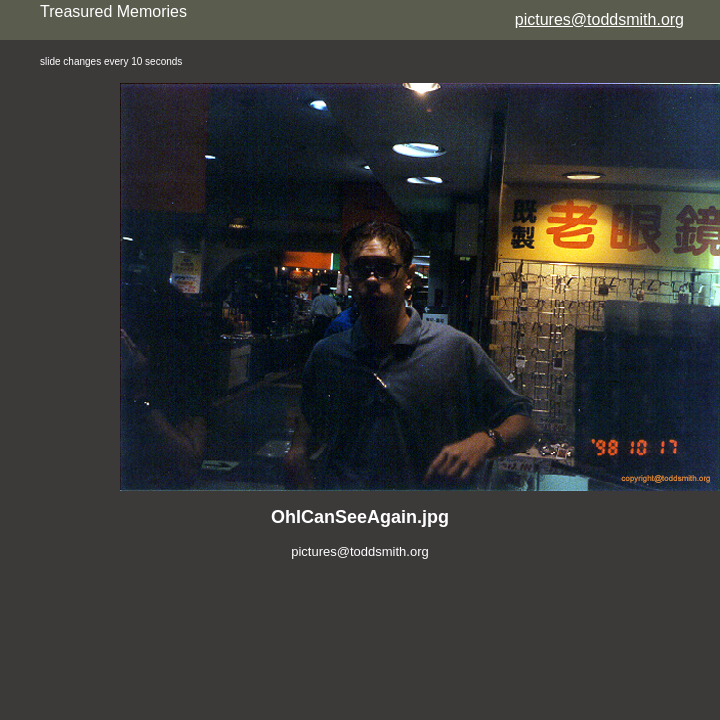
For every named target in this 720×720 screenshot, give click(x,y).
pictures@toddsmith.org (599, 19)
